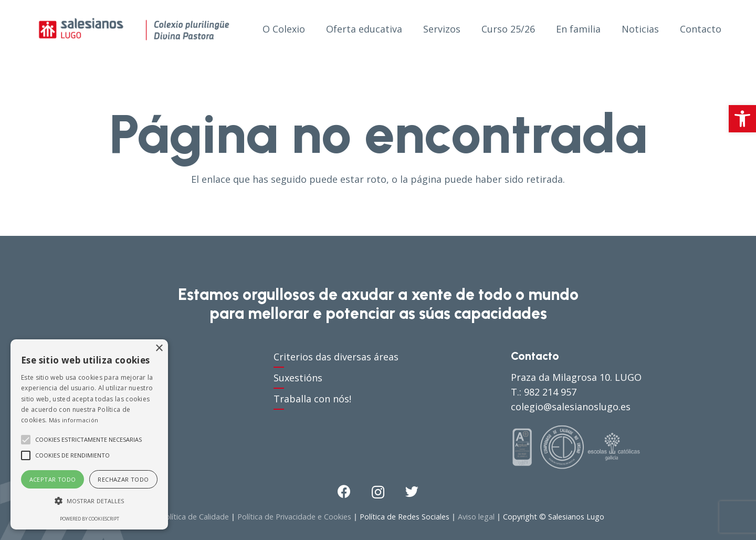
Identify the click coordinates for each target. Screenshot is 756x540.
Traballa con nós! (312, 399)
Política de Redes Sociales (405, 517)
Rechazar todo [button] (123, 479)
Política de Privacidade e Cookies (294, 517)
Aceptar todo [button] (53, 479)
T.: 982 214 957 (544, 392)
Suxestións (298, 378)
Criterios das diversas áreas (336, 357)
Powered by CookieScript (90, 519)
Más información (74, 420)
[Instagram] (378, 492)
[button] (742, 119)
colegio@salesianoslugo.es (571, 407)
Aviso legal (476, 517)
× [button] (159, 349)
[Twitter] (412, 491)
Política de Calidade (195, 517)
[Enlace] (134, 29)
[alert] (89, 434)
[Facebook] (344, 491)
